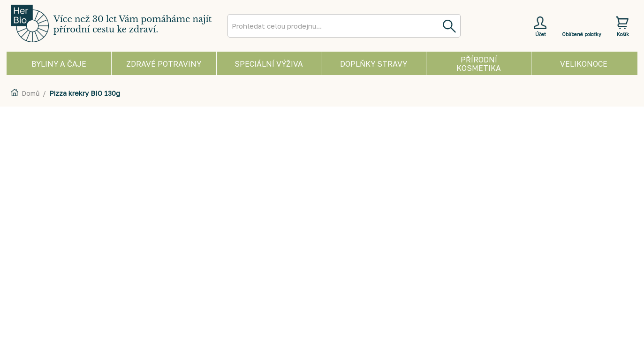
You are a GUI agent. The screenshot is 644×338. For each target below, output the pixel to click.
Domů (30, 93)
